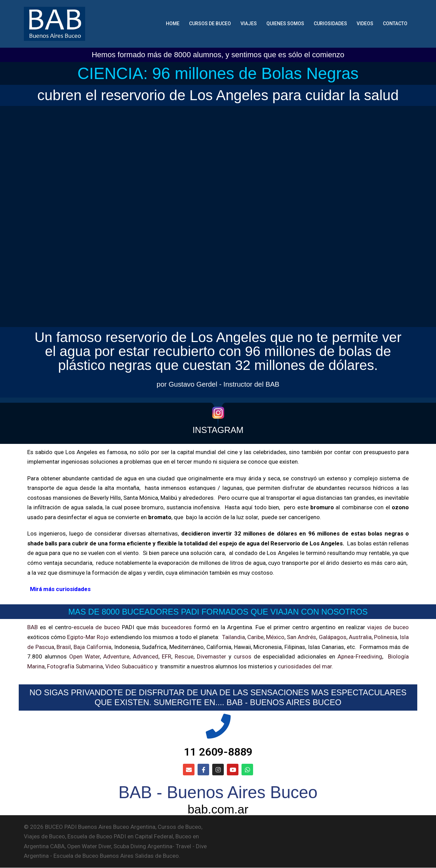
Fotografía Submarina (75, 666)
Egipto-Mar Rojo (88, 637)
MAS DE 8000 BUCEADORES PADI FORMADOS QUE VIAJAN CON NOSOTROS (218, 612)
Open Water (84, 656)
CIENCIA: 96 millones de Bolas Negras (218, 73)
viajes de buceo (388, 627)
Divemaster (212, 656)
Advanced (146, 656)
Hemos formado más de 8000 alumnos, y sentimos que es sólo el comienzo (218, 55)
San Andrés (301, 637)
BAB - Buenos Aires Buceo (218, 793)
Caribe (255, 637)
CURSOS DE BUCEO (210, 24)
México (275, 637)
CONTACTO (395, 24)
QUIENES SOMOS (285, 24)
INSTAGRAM (218, 430)
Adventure (116, 656)
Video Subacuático (129, 666)
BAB (33, 627)
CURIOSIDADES (330, 24)
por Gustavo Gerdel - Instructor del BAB (218, 384)
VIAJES (249, 24)
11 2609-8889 (218, 752)
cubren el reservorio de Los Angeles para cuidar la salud (218, 95)
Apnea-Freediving (360, 656)
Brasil (64, 647)
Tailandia (233, 637)
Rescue (184, 656)
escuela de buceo (97, 627)
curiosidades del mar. (305, 666)
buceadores (177, 627)
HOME (173, 24)
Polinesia (386, 637)
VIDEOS (365, 24)
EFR (167, 656)
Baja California (92, 647)
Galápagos (333, 637)
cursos (243, 656)
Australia (360, 637)
